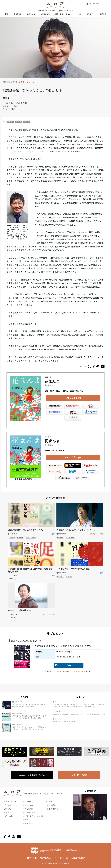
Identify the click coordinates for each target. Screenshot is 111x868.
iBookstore (73, 466)
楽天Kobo (91, 466)
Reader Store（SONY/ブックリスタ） (64, 478)
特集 (79, 14)
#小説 (13, 109)
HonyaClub (91, 412)
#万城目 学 (12, 618)
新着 (7, 14)
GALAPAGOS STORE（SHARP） (82, 478)
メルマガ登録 (79, 775)
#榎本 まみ (12, 579)
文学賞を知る (45, 14)
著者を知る (18, 14)
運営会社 (7, 809)
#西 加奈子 (60, 576)
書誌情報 (103, 14)
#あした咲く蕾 (70, 537)
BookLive (55, 472)
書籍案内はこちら (32, 775)
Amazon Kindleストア (55, 466)
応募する (63, 665)
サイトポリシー (10, 802)
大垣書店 (73, 418)
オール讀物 (51, 805)
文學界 (50, 802)
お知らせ (7, 812)
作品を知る (31, 14)
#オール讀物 (12, 106)
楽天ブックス (73, 406)
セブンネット (91, 406)
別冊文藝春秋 (52, 809)
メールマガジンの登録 (75, 671)
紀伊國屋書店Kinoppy (91, 472)
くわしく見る (71, 398)
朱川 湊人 (10, 122)
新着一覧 (28, 802)
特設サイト (90, 14)
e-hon (73, 412)
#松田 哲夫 (69, 576)
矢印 (44, 735)
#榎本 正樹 (20, 537)
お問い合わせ (9, 816)
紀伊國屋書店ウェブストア (55, 412)
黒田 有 (6, 98)
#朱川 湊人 (12, 537)
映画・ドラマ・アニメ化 (64, 14)
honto (73, 472)
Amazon (55, 406)
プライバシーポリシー (13, 805)
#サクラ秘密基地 (31, 537)
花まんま (26, 122)
